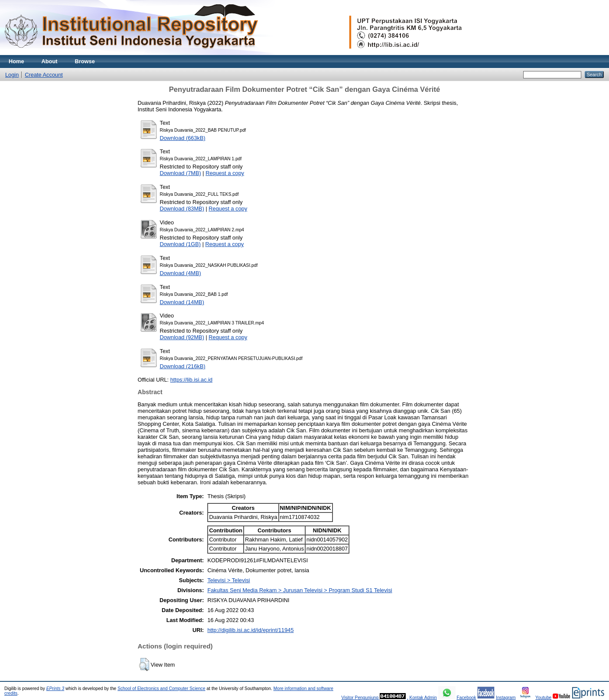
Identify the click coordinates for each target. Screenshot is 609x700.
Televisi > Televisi (228, 580)
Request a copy (225, 173)
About (50, 61)
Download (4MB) (181, 273)
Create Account (44, 75)
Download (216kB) (183, 366)
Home (16, 61)
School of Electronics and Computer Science (161, 689)
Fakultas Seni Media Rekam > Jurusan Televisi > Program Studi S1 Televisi (300, 590)
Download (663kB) (183, 138)
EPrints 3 (55, 689)
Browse (85, 61)
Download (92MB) (182, 337)
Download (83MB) (182, 209)
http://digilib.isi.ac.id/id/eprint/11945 (250, 630)
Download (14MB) (182, 302)
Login (12, 75)
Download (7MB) (181, 173)
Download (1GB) (181, 244)
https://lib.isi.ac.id (191, 380)
